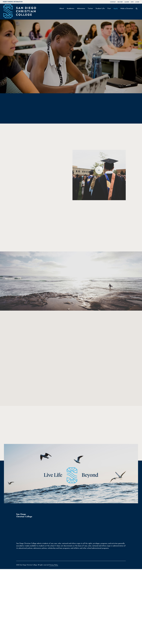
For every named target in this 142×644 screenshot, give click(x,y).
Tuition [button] (90, 9)
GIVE (132, 2)
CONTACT (113, 2)
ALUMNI (127, 2)
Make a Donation (127, 9)
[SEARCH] (137, 9)
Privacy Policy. (54, 565)
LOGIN (137, 2)
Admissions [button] (81, 9)
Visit (109, 9)
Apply (116, 9)
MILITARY (120, 2)
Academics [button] (71, 9)
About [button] (62, 9)
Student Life (100, 9)
